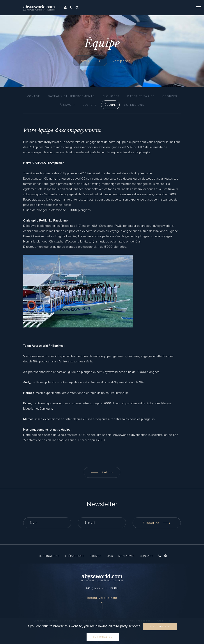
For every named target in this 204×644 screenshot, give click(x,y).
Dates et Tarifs (141, 96)
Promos (96, 556)
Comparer (121, 61)
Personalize (103, 637)
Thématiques (75, 556)
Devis (90, 61)
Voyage (34, 96)
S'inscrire (157, 523)
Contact (146, 556)
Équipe (110, 105)
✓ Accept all (160, 627)
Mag (110, 556)
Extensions (134, 105)
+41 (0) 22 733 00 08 (102, 588)
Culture (90, 105)
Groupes (170, 96)
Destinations (49, 556)
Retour (102, 473)
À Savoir (67, 105)
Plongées (111, 96)
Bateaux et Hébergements (71, 96)
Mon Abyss (126, 556)
